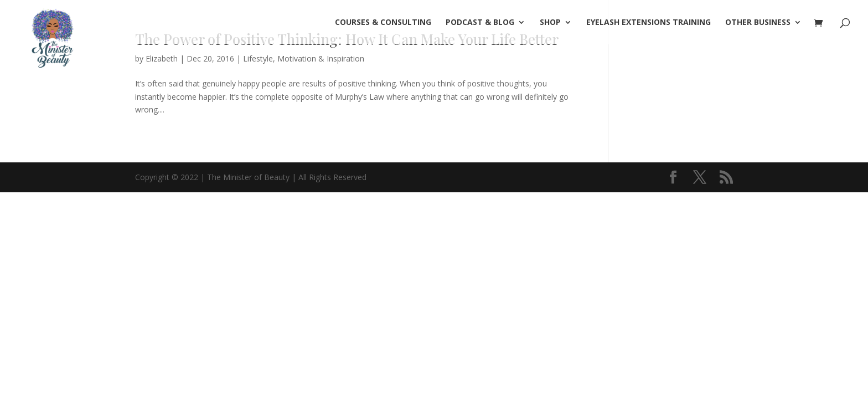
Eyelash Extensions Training (649, 23)
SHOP (550, 23)
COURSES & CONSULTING (383, 23)
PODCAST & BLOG (480, 23)
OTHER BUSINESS (758, 23)
